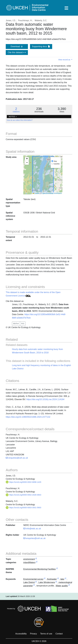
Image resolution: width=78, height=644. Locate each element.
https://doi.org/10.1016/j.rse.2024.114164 (45, 399)
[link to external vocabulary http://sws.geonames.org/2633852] (56, 582)
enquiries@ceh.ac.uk (17, 458)
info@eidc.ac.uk (32, 529)
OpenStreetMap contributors (52, 193)
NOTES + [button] (13, 117)
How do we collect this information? (20, 120)
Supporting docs (41, 46)
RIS (23, 324)
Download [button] (17, 46)
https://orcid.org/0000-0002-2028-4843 (23, 495)
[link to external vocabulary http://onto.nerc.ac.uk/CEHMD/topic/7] (45, 579)
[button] (27, 159)
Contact (59, 634)
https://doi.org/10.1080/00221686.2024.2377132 (28, 417)
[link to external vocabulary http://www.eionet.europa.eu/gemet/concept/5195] (34, 586)
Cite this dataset (17, 52)
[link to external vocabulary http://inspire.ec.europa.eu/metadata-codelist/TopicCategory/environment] (36, 559)
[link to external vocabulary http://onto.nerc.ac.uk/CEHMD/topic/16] (69, 586)
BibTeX (16, 324)
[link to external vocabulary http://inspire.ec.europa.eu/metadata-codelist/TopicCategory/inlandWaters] (37, 563)
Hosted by (25, 609)
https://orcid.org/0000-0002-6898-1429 (23, 482)
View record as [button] (64, 60)
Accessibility (21, 634)
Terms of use (46, 634)
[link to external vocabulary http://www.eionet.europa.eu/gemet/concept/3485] (58, 579)
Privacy (33, 634)
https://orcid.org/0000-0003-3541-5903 (23, 508)
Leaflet (36, 193)
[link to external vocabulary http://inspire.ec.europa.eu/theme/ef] (57, 569)
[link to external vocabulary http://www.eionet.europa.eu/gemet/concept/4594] (65, 579)
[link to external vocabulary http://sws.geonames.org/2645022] (36, 582)
